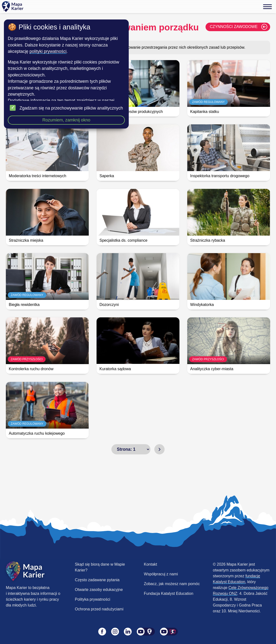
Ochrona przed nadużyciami (99, 609)
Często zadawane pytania (97, 580)
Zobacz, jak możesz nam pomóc (172, 584)
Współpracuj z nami (161, 574)
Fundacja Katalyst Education (169, 593)
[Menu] (267, 7)
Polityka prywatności (93, 599)
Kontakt (150, 564)
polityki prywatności (48, 51)
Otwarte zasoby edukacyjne (99, 590)
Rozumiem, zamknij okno (66, 120)
